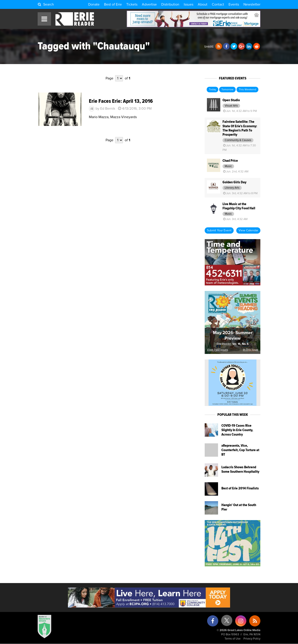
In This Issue (251, 350)
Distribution (170, 4)
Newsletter (252, 4)
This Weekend (247, 90)
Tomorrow (227, 90)
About (203, 4)
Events (234, 4)
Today (212, 90)
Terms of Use (233, 639)
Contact (218, 4)
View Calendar (248, 230)
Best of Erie (113, 4)
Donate (94, 4)
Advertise (149, 4)
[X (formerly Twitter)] (227, 622)
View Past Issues (217, 350)
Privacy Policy (252, 639)
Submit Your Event (219, 230)
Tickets (132, 4)
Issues (189, 4)
